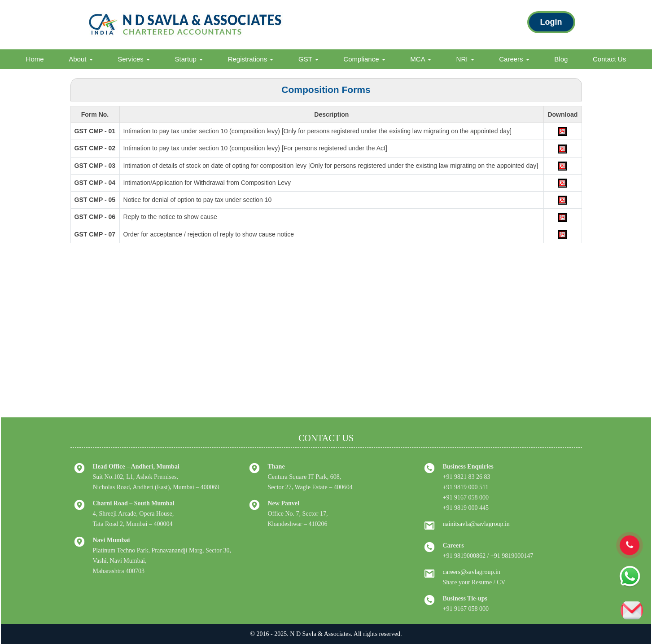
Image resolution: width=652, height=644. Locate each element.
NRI (465, 59)
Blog (561, 59)
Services (134, 59)
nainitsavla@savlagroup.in (476, 524)
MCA (421, 59)
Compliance (364, 59)
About (81, 59)
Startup (189, 59)
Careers (514, 59)
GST (308, 59)
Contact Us (609, 59)
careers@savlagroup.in (472, 572)
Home (35, 59)
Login (551, 22)
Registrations (251, 59)
